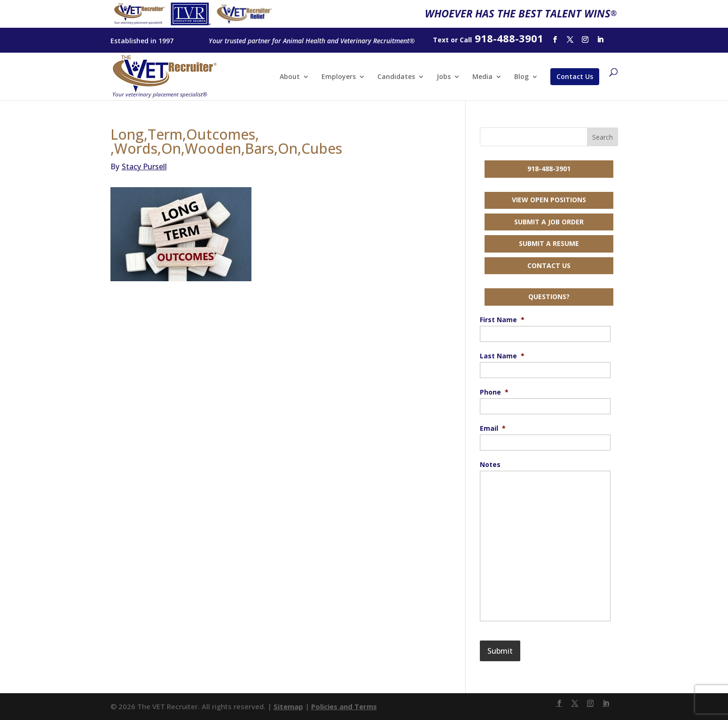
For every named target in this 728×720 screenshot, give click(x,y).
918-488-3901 (549, 169)
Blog (521, 77)
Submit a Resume (549, 243)
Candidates (396, 77)
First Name (502, 320)
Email (493, 428)
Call (466, 40)
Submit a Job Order (549, 222)
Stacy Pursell (139, 166)
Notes (490, 465)
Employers (339, 77)
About (290, 77)
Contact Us (575, 76)
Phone (494, 392)
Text (441, 40)
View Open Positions (549, 200)
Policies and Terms (344, 706)
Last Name (502, 356)
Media (482, 77)
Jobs (444, 77)
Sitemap (288, 706)
